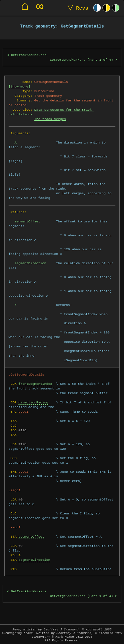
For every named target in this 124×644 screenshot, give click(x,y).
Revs (76, 8)
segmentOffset (31, 537)
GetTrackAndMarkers (29, 55)
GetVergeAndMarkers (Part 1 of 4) (82, 60)
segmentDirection (34, 560)
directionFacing (33, 402)
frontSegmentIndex (35, 384)
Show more (20, 87)
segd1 (23, 412)
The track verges (50, 119)
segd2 (23, 472)
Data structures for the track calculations (51, 112)
